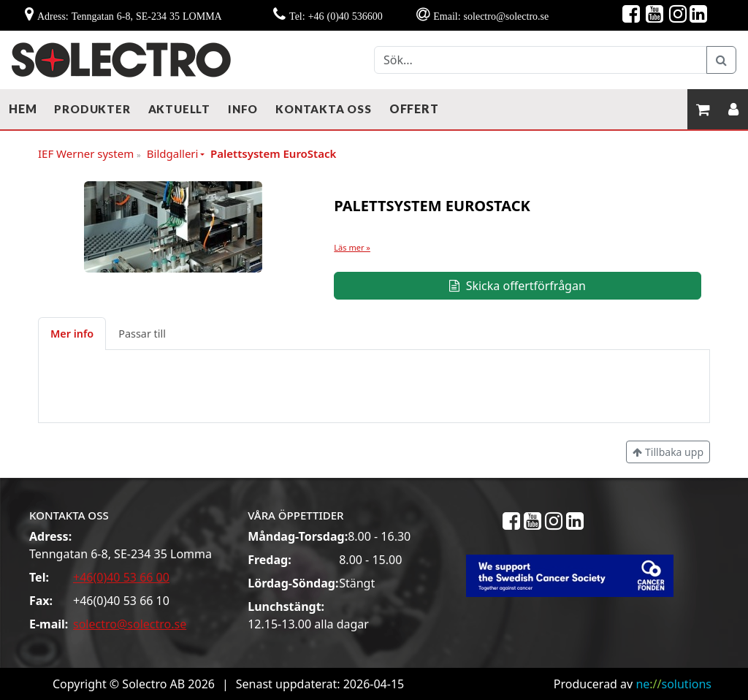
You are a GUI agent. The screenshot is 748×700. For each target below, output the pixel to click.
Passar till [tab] (142, 334)
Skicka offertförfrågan (517, 286)
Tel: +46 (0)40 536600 (336, 16)
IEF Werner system (89, 154)
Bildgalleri (173, 153)
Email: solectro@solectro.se (491, 16)
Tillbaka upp (668, 452)
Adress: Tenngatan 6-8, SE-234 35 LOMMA (130, 16)
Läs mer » (352, 247)
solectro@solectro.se (130, 624)
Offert (414, 109)
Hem (23, 109)
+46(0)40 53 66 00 (121, 577)
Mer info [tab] (72, 334)
